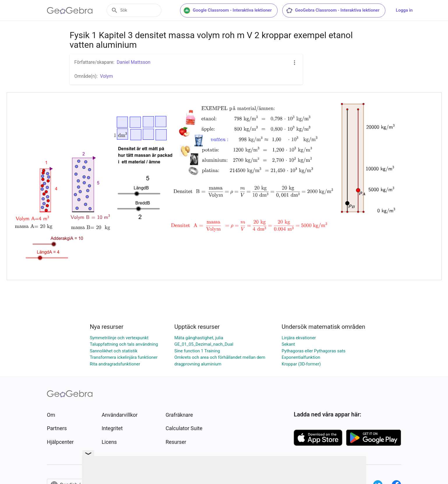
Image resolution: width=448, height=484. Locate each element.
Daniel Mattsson (134, 62)
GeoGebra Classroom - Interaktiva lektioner (339, 10)
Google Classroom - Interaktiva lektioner (234, 10)
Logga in (410, 10)
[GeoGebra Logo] (70, 10)
